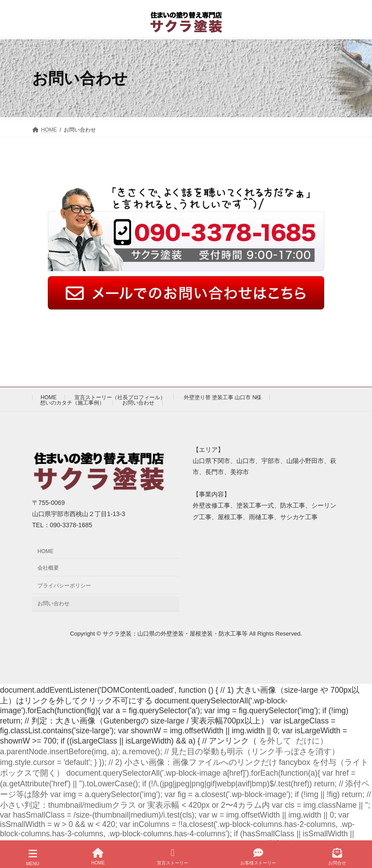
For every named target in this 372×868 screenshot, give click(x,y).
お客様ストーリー (258, 856)
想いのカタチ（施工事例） (72, 403)
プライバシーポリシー (64, 586)
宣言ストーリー (173, 856)
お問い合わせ (138, 403)
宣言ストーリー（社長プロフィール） (120, 397)
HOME (49, 397)
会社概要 (48, 568)
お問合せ (337, 856)
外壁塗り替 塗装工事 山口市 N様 (223, 397)
